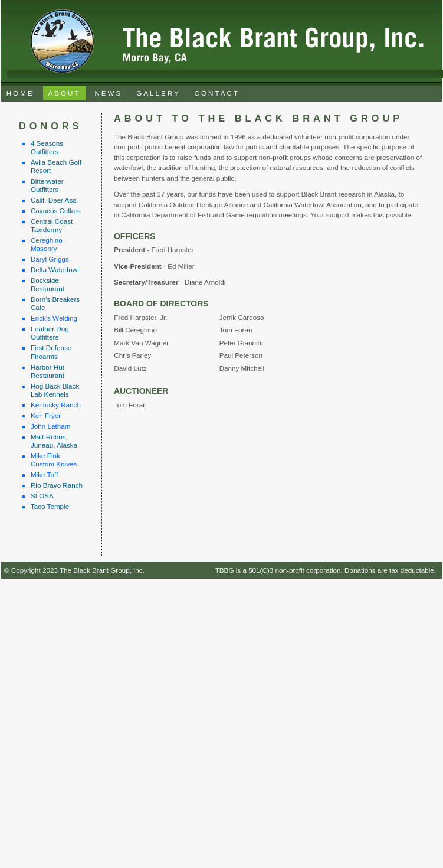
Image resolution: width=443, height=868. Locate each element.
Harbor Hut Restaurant (47, 371)
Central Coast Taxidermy (52, 225)
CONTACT (217, 93)
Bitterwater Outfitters (47, 185)
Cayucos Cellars (56, 211)
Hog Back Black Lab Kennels (55, 390)
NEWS (108, 93)
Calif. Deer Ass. (54, 200)
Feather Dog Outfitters (50, 333)
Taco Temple (50, 506)
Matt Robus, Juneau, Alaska (54, 441)
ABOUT (64, 93)
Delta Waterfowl (55, 270)
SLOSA (42, 496)
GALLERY (158, 93)
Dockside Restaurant (47, 284)
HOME (20, 93)
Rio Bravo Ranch (57, 485)
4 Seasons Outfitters (47, 147)
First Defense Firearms (51, 352)
